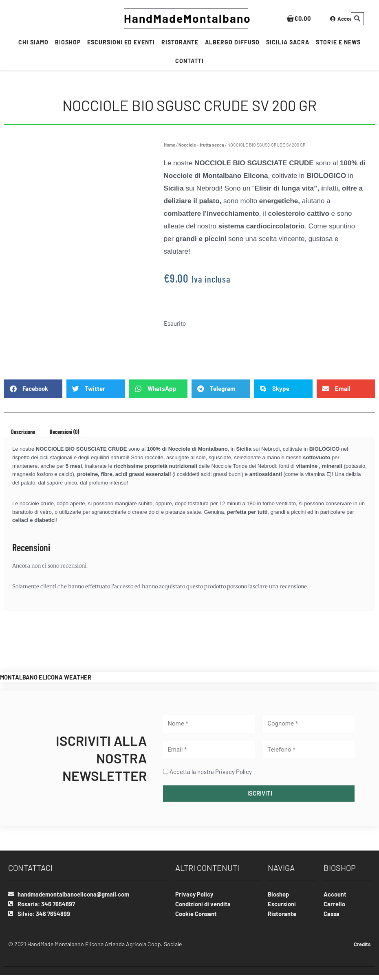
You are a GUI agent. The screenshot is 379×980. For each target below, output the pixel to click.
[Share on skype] (283, 389)
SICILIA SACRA (288, 42)
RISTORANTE (180, 42)
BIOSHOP (68, 42)
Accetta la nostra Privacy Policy (211, 772)
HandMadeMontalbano (187, 18)
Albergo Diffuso (232, 42)
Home (170, 145)
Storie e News (338, 42)
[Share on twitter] (96, 389)
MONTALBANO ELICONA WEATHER (46, 677)
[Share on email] (346, 389)
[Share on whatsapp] (158, 389)
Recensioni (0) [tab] (64, 432)
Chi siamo (33, 42)
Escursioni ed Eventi (121, 42)
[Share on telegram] (221, 389)
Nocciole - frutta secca (201, 145)
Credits (361, 945)
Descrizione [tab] (23, 432)
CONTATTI (189, 61)
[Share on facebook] (33, 389)
